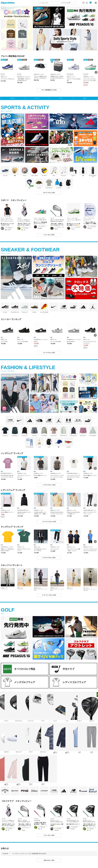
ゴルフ (85, 98)
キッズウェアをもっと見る (49, 558)
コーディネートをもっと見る (49, 595)
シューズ (36, 98)
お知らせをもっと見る (49, 860)
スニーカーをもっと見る (49, 353)
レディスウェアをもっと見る (49, 522)
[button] (96, 72)
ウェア (60, 98)
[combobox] (49, 3)
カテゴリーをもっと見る (49, 193)
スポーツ (12, 98)
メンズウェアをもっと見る (49, 485)
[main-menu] (96, 3)
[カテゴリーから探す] (69, 3)
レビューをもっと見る (49, 235)
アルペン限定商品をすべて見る (49, 90)
